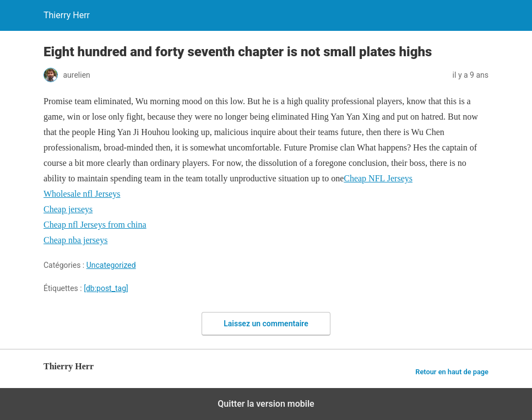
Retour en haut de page (452, 372)
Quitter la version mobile (266, 404)
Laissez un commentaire (266, 324)
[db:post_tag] (106, 288)
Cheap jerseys (68, 209)
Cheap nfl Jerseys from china (95, 225)
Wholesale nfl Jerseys (82, 194)
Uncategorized (111, 265)
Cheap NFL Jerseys (378, 178)
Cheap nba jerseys (75, 240)
